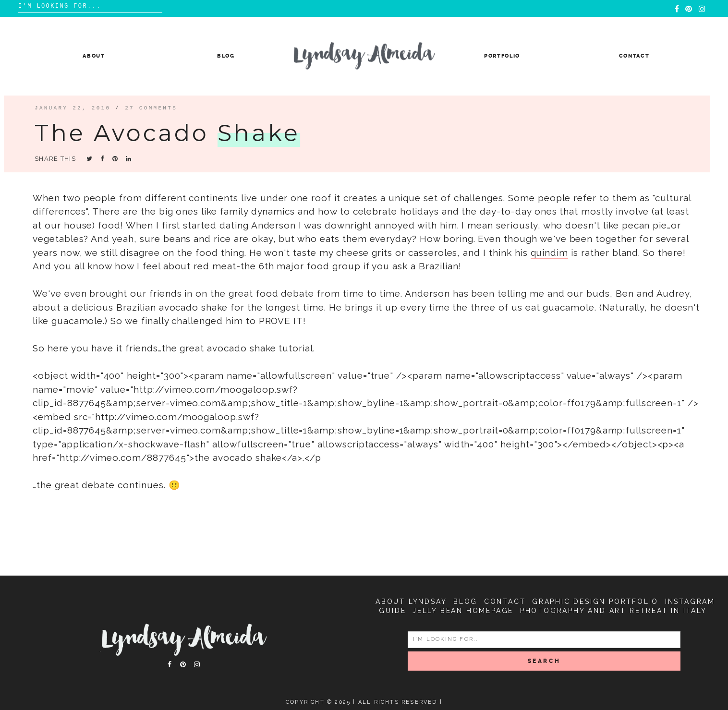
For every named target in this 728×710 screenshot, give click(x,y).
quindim (550, 253)
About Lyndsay (411, 602)
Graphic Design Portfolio (595, 602)
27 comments (151, 108)
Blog (226, 56)
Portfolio (502, 56)
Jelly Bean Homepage (463, 611)
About (94, 56)
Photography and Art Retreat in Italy (613, 611)
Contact (634, 56)
